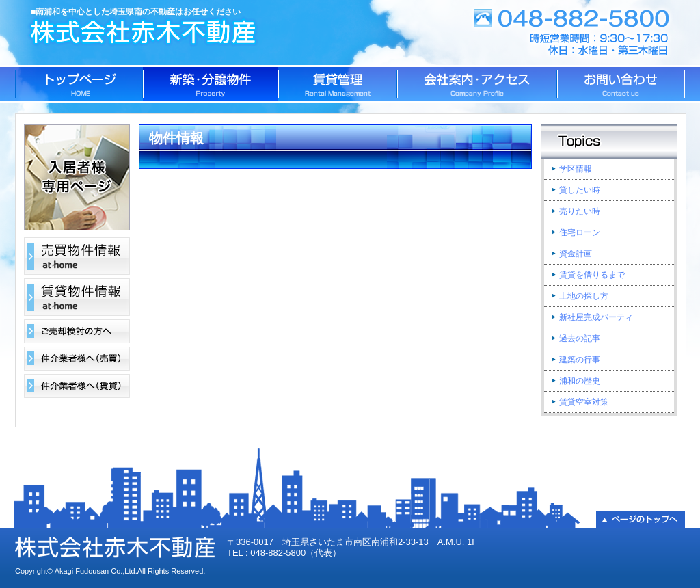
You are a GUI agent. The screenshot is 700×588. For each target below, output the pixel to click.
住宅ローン (580, 232)
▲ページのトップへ (641, 519)
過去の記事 (580, 338)
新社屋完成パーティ (596, 317)
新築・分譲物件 (211, 84)
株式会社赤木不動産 (146, 33)
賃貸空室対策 (584, 402)
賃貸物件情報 (77, 297)
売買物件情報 (77, 256)
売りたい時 (580, 211)
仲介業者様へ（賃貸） (77, 386)
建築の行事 (580, 360)
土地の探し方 (584, 296)
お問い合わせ (621, 84)
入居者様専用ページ (77, 177)
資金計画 (576, 254)
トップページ (79, 84)
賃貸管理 (338, 84)
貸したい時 (580, 190)
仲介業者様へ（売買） (77, 359)
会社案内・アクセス (477, 84)
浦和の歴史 (580, 381)
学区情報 (576, 169)
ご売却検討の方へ (77, 331)
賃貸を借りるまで (592, 275)
